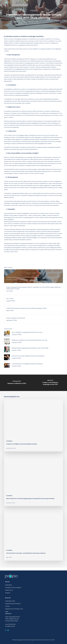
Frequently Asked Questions (13, 604)
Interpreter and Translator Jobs (14, 609)
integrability (25, 213)
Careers (7, 606)
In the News (33, 11)
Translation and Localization (13, 588)
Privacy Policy (44, 640)
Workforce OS (9, 590)
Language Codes (10, 601)
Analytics (8, 593)
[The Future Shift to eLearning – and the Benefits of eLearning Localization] (33, 534)
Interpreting (8, 585)
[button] (62, 2)
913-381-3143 (12, 624)
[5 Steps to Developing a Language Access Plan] (50, 383)
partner (40, 248)
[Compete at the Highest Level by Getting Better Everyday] (33, 425)
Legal (7, 611)
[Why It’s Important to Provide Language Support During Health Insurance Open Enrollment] (33, 480)
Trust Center (52, 640)
